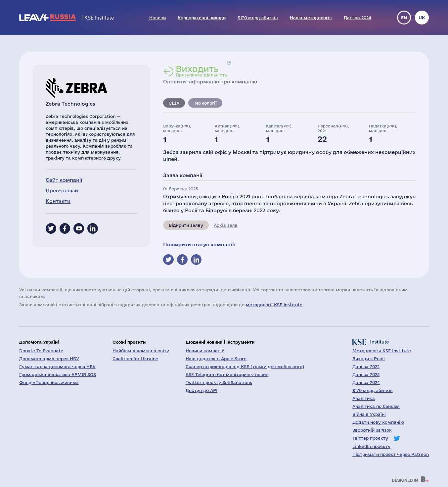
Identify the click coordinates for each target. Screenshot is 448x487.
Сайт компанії (64, 180)
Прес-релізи (62, 191)
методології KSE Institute (274, 305)
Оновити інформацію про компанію (210, 82)
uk (422, 18)
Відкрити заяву (186, 225)
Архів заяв (226, 225)
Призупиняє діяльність (201, 71)
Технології (205, 103)
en (404, 18)
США (174, 103)
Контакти (58, 201)
